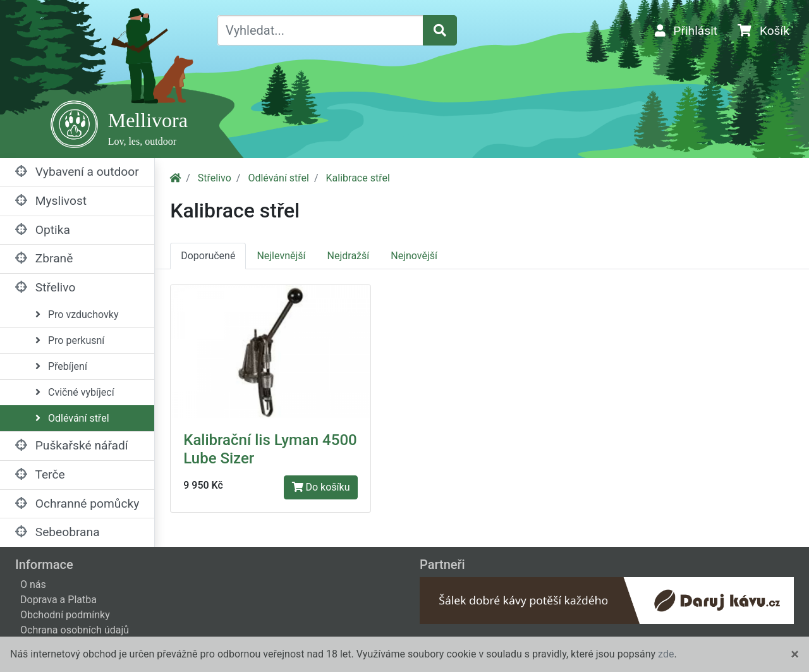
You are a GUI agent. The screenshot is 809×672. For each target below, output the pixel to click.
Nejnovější (414, 256)
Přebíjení (61, 366)
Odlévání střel (72, 418)
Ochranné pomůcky (77, 504)
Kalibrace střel (358, 178)
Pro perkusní (70, 340)
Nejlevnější (281, 256)
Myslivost (51, 201)
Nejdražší (349, 256)
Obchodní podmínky (65, 615)
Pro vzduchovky (77, 315)
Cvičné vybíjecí (75, 392)
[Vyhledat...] (320, 30)
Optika (43, 230)
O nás (33, 584)
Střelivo (45, 287)
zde (666, 654)
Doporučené (208, 256)
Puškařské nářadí (72, 445)
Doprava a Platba (58, 600)
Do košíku (321, 487)
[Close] (795, 654)
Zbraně (44, 258)
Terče (40, 474)
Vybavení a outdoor (77, 172)
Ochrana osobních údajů (75, 630)
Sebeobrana (58, 532)
